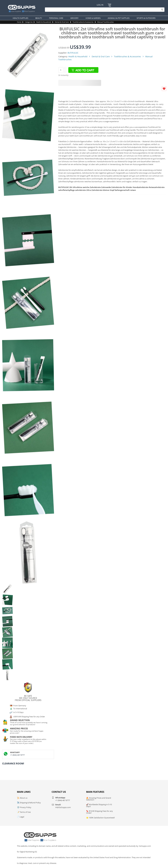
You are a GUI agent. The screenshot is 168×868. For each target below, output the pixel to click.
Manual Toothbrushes (105, 22)
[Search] (104, 10)
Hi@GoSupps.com (63, 807)
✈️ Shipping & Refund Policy (29, 803)
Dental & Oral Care (62, 22)
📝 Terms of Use (24, 812)
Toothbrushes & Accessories (83, 22)
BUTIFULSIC (73, 53)
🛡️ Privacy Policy (24, 807)
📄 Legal (21, 817)
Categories (29, 22)
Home (19, 22)
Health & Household (44, 22)
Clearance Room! (13, 764)
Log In (100, 5)
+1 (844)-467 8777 (17, 755)
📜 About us (22, 798)
